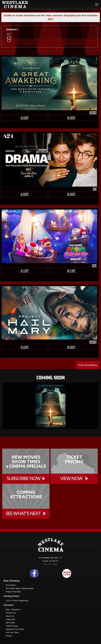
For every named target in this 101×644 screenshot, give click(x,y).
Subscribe (10, 619)
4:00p (25, 194)
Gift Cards (10, 623)
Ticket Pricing (12, 626)
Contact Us (11, 613)
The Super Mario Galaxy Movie (19, 588)
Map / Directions (13, 610)
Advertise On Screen (15, 629)
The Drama (11, 585)
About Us (10, 616)
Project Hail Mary (13, 592)
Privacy (9, 636)
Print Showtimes (88, 365)
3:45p (25, 118)
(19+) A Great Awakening (17, 601)
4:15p (25, 271)
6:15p (71, 271)
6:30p (71, 118)
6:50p (71, 347)
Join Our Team (12, 632)
